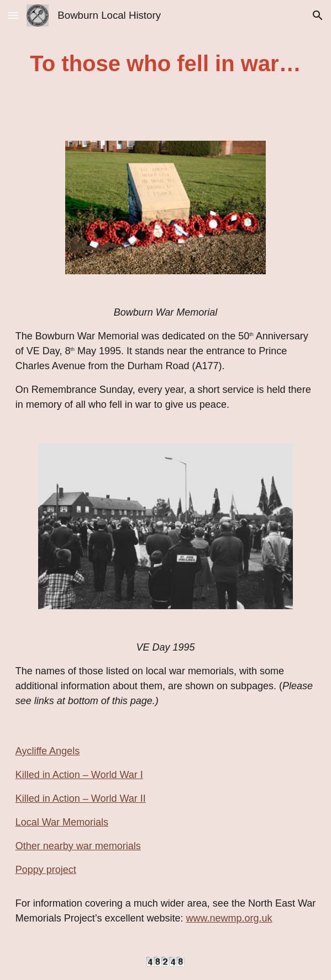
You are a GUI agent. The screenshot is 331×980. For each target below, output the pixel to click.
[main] (166, 64)
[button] (13, 15)
